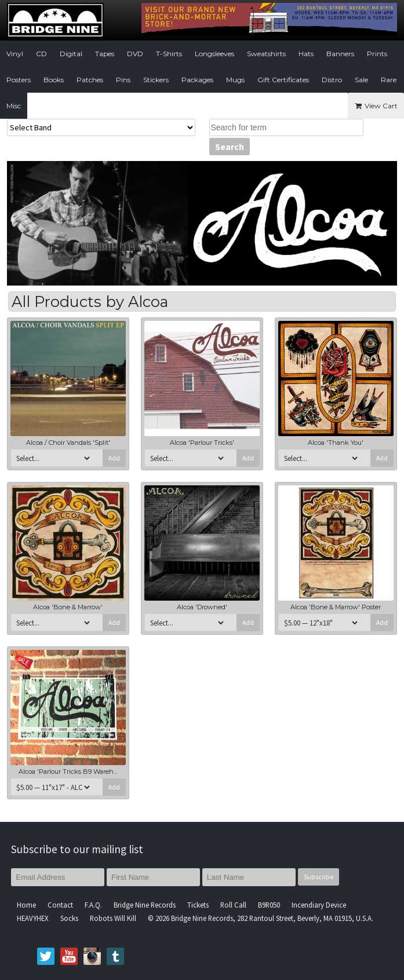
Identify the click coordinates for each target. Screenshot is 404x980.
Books (54, 80)
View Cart (376, 106)
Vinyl (15, 54)
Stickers (156, 80)
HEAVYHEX (33, 918)
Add (114, 458)
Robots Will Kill (113, 918)
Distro (332, 80)
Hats (306, 54)
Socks (69, 918)
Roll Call (233, 905)
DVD (135, 54)
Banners (340, 54)
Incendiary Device (319, 905)
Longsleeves (214, 54)
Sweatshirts (266, 54)
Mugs (235, 80)
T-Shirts (169, 54)
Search (230, 147)
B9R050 (269, 905)
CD (41, 54)
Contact (60, 905)
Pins (123, 80)
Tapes (105, 54)
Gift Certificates (283, 80)
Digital (71, 54)
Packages (197, 80)
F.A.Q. (93, 905)
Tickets (198, 905)
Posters (19, 80)
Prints (377, 54)
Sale (361, 80)
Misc (14, 106)
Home (26, 905)
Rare (389, 80)
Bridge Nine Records (145, 905)
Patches (90, 80)
